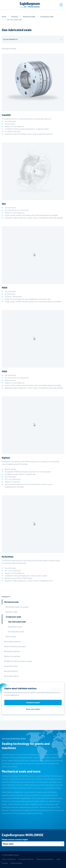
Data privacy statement (45, 859)
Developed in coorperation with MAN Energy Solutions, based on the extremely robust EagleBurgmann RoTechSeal (33, 442)
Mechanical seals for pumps (17, 607)
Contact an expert (33, 703)
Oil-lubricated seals (16, 631)
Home (4, 17)
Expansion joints (11, 666)
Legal (58, 859)
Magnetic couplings (12, 656)
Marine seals (11, 636)
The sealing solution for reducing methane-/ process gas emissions (33, 94)
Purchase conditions (26, 859)
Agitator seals (11, 612)
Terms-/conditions (9, 859)
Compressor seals (47, 17)
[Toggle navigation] (61, 5)
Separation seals (15, 627)
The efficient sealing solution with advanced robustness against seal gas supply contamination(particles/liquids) (33, 539)
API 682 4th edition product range (18, 661)
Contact (5, 863)
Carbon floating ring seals (15, 646)
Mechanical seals (29, 17)
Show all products (11, 676)
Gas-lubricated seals (17, 622)
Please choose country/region (15, 839)
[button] (33, 39)
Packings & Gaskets (12, 651)
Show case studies (33, 709)
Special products (11, 671)
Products (15, 17)
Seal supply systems (12, 641)
